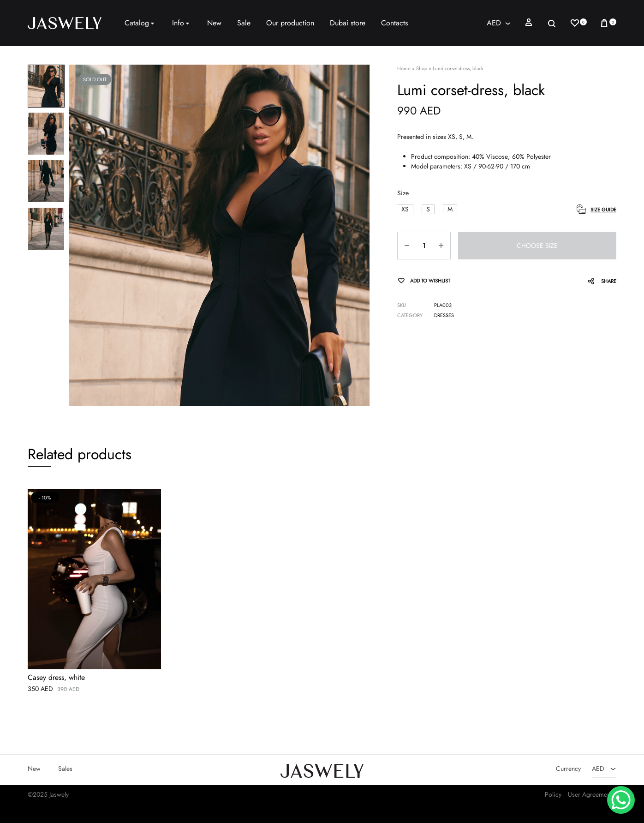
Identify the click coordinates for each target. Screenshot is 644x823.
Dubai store (348, 23)
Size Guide (603, 210)
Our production (290, 23)
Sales (65, 769)
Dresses (444, 315)
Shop (422, 68)
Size (403, 193)
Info (182, 23)
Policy (553, 795)
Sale (244, 23)
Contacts (394, 23)
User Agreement (590, 795)
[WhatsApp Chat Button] (621, 800)
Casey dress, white (56, 678)
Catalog (140, 23)
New (214, 23)
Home (404, 68)
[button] (405, 209)
